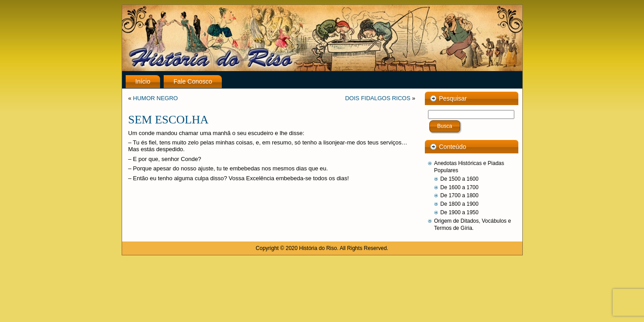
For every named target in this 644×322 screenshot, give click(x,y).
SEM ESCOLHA (169, 120)
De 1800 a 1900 (460, 204)
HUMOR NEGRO (155, 98)
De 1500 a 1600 (460, 179)
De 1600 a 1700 (460, 187)
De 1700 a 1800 (460, 195)
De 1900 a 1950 (460, 212)
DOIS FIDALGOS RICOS (378, 98)
